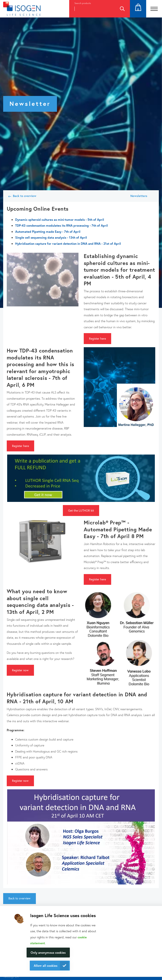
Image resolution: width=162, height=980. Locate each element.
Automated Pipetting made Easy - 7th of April (48, 231)
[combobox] (92, 9)
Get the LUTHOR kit (81, 510)
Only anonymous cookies (48, 952)
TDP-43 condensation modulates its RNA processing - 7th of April (61, 225)
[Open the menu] (154, 9)
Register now (20, 670)
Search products (83, 3)
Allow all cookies (46, 965)
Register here (97, 338)
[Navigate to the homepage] (22, 9)
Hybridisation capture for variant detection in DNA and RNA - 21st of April (68, 243)
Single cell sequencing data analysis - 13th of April (51, 237)
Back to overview (25, 196)
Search (122, 9)
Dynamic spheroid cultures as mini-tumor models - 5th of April (60, 219)
